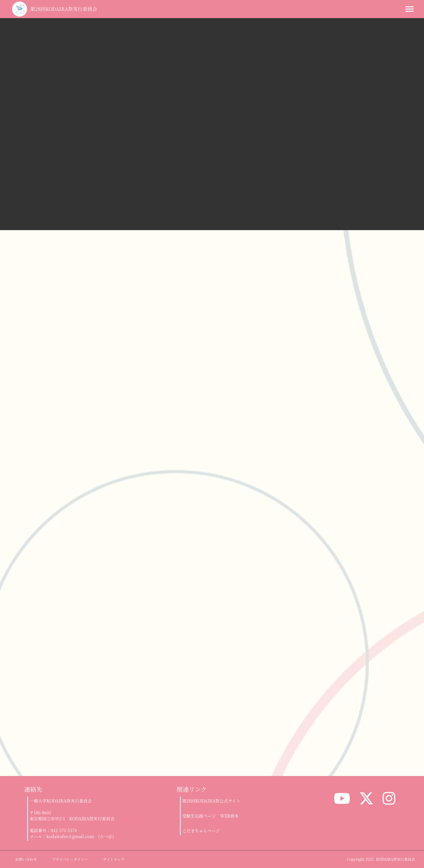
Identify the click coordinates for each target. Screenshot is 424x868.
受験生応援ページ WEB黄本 (210, 816)
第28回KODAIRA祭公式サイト (211, 801)
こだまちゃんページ (201, 831)
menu (410, 9)
